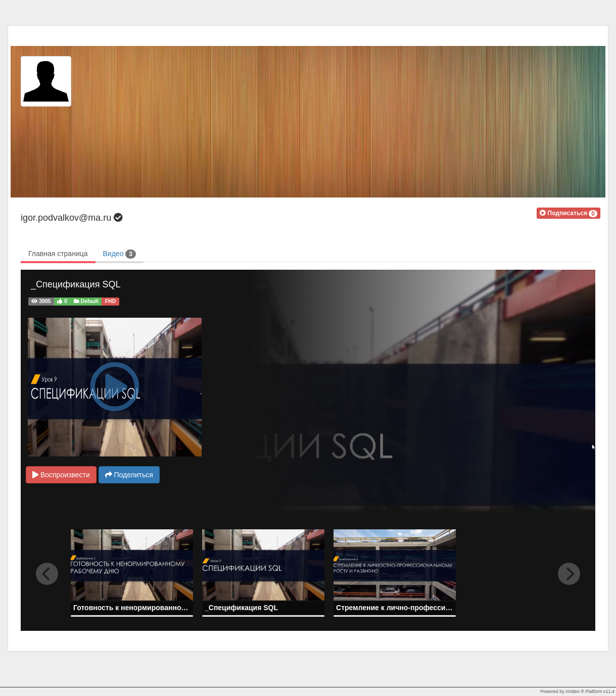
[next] (569, 574)
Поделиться (129, 475)
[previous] (47, 574)
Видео (120, 254)
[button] (568, 213)
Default (86, 301)
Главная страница (58, 254)
